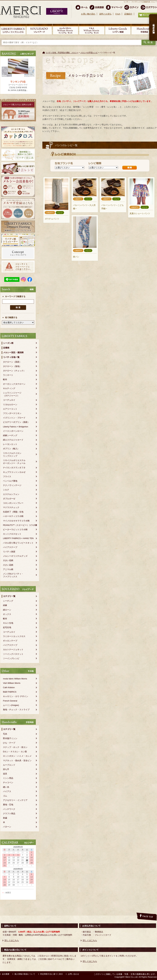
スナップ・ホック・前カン (15, 747)
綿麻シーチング (10, 435)
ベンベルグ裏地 (10, 481)
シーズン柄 (8, 343)
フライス (7, 477)
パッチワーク (9, 809)
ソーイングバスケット (13, 654)
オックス (7, 614)
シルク (6, 490)
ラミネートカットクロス (14, 636)
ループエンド (9, 765)
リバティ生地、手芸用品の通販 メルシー (62, 53)
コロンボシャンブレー (13, 503)
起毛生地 (7, 627)
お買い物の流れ (88, 14)
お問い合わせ (73, 974)
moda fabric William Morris (15, 679)
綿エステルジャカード (13, 440)
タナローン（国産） (12, 362)
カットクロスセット (12, 534)
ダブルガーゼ (9, 499)
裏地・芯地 (8, 805)
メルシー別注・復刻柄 (13, 352)
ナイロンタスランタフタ (14, 468)
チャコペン (8, 782)
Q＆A (118, 14)
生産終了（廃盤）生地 (13, 512)
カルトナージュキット (13, 649)
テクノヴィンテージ (12, 485)
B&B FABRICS (10, 692)
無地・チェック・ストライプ (16, 710)
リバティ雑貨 (9, 552)
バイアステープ (10, 547)
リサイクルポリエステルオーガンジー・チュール (14, 462)
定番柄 (6, 348)
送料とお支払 (105, 14)
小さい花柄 (8, 565)
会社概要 (6, 974)
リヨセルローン (10, 405)
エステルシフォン (11, 494)
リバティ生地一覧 (11, 357)
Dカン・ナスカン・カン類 (15, 752)
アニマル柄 (8, 569)
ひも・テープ (9, 743)
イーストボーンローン (13, 431)
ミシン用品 (8, 778)
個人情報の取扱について (25, 974)
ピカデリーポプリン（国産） (16, 422)
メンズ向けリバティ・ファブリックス (13, 575)
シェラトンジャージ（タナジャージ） (12, 394)
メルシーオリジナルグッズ (15, 556)
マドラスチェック (11, 507)
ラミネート (8, 375)
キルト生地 (8, 623)
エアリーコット (10, 409)
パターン (7, 827)
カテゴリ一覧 (9, 596)
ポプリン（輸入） (11, 449)
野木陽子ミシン (10, 738)
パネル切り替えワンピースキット (18, 543)
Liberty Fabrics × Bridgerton (16, 427)
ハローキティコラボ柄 (13, 516)
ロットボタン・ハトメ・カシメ (17, 756)
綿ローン (7, 610)
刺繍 (5, 818)
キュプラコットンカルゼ (14, 472)
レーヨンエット (10, 444)
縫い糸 (6, 787)
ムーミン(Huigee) (11, 705)
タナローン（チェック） (14, 371)
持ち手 (6, 769)
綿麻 (5, 605)
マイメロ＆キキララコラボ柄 (16, 521)
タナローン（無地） (12, 366)
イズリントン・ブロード (14, 418)
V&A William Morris (12, 683)
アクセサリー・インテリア (15, 800)
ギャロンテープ (10, 641)
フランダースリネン (12, 413)
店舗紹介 (128, 14)
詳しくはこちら (12, 940)
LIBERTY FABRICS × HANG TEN (18, 538)
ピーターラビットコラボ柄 (15, 530)
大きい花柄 (8, 560)
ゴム (5, 796)
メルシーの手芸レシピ (89, 53)
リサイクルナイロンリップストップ (12, 455)
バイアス (7, 791)
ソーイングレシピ (11, 658)
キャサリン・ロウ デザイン (16, 696)
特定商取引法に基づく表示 (51, 974)
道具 (5, 774)
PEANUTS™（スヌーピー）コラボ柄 (20, 525)
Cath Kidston (9, 687)
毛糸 (5, 734)
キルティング (9, 388)
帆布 (5, 379)
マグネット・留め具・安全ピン (17, 761)
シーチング (8, 601)
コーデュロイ (9, 400)
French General (10, 701)
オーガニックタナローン (14, 384)
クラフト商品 (9, 814)
